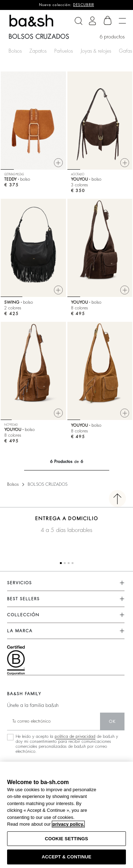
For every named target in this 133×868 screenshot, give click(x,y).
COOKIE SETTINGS (67, 839)
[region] (66, 815)
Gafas (125, 51)
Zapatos (38, 51)
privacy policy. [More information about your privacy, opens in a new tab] (68, 824)
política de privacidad (75, 736)
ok (112, 721)
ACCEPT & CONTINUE (66, 857)
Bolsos (15, 51)
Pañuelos (63, 51)
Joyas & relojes (96, 51)
